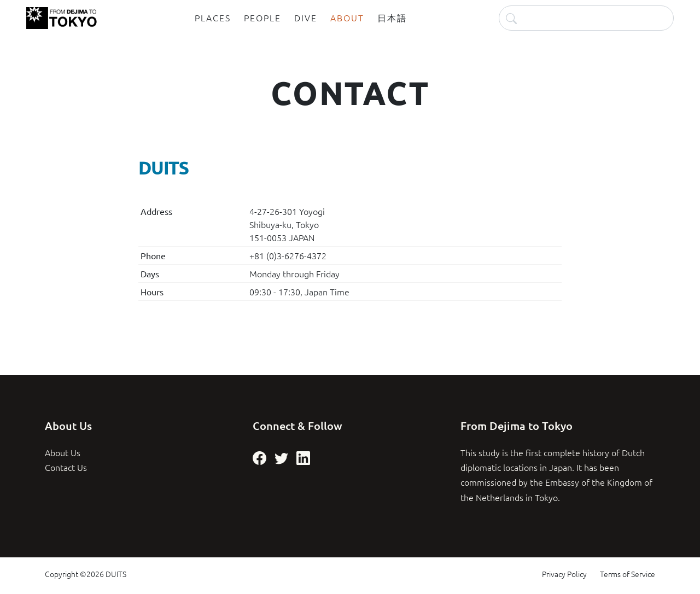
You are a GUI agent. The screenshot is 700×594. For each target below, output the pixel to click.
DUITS (116, 574)
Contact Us (66, 467)
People (262, 18)
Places (213, 18)
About (347, 18)
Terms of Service (628, 574)
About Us (63, 452)
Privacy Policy (564, 574)
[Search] (586, 18)
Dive (306, 18)
